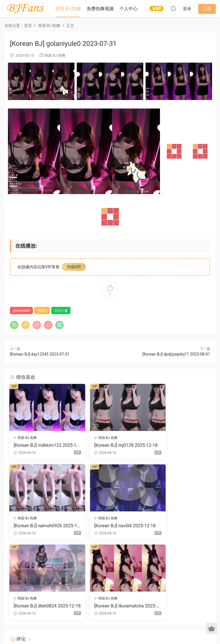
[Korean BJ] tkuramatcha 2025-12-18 (178, 526)
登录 (115, 574)
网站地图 (164, 625)
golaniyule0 (21, 311)
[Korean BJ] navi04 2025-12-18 (40, 526)
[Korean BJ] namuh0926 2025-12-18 (178, 445)
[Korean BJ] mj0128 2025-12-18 (109, 445)
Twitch (42, 311)
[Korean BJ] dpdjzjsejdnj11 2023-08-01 (176, 354)
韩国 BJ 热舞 (68, 9)
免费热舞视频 (100, 9)
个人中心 (129, 9)
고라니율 (61, 311)
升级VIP (74, 267)
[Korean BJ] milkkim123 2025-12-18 (41, 445)
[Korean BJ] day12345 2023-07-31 (40, 354)
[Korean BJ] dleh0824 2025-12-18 (110, 526)
